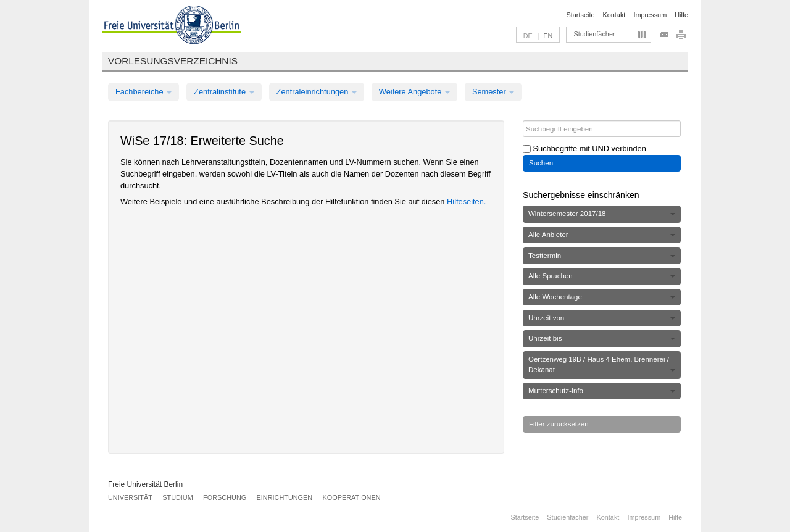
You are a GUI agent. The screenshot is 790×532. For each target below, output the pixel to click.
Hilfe (681, 15)
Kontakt (614, 15)
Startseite (581, 15)
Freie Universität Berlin (145, 484)
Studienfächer (594, 34)
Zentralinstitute (224, 92)
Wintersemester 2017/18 (602, 214)
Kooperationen (352, 497)
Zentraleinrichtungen (317, 92)
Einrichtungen (285, 497)
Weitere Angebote (414, 92)
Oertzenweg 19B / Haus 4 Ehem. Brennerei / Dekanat (602, 364)
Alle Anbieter (602, 235)
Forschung (225, 497)
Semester (493, 92)
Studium (178, 497)
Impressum (650, 15)
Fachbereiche (143, 92)
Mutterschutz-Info (602, 391)
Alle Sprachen (602, 276)
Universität (130, 497)
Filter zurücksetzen (559, 424)
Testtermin (602, 256)
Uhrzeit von (602, 318)
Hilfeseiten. (466, 202)
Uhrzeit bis (602, 338)
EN (548, 36)
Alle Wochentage (602, 297)
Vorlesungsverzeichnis (173, 61)
